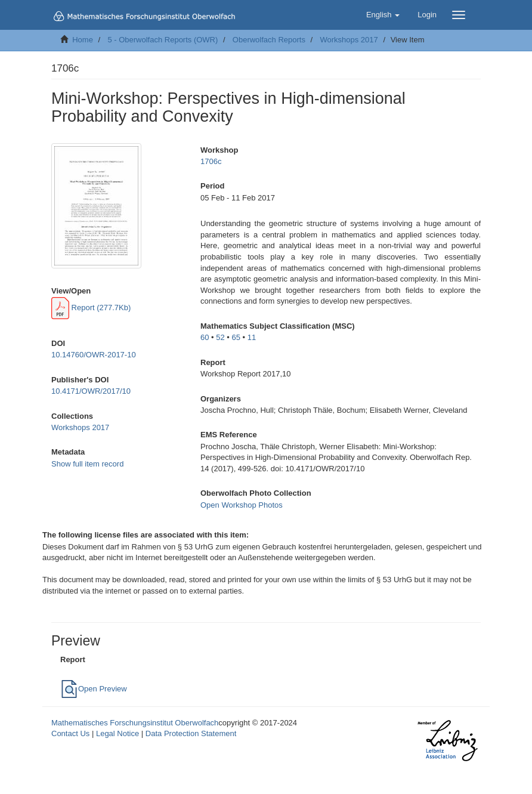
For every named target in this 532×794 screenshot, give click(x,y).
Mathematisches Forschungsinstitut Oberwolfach (135, 723)
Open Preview (94, 689)
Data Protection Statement (191, 733)
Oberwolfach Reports (269, 40)
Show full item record (87, 464)
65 (236, 337)
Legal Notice (117, 733)
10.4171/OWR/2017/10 (91, 391)
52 (220, 337)
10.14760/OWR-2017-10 (94, 355)
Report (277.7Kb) (91, 308)
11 (252, 337)
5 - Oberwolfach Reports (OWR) (163, 40)
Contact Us (70, 733)
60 (205, 337)
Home (83, 40)
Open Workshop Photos (242, 505)
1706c (211, 161)
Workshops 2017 (349, 40)
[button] (383, 15)
